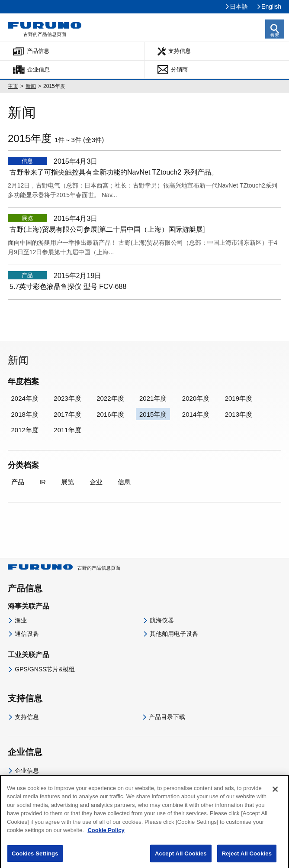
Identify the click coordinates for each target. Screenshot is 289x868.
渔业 (21, 620)
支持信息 (180, 51)
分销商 (179, 70)
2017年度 (67, 414)
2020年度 (196, 398)
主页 (13, 86)
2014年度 (196, 414)
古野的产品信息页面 (64, 568)
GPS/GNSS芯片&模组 (45, 669)
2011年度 (67, 430)
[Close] (275, 796)
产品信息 (38, 51)
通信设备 (27, 634)
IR (43, 482)
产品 (18, 482)
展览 (67, 482)
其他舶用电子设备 (174, 634)
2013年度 (239, 414)
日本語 (239, 6)
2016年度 (110, 414)
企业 (96, 482)
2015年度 (153, 414)
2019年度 (239, 398)
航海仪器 (162, 620)
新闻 (31, 86)
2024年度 (25, 398)
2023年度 (67, 398)
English (271, 6)
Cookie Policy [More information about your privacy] (106, 837)
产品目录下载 (167, 717)
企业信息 (39, 70)
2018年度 (25, 414)
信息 (124, 482)
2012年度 (25, 430)
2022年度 (110, 398)
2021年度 (153, 398)
